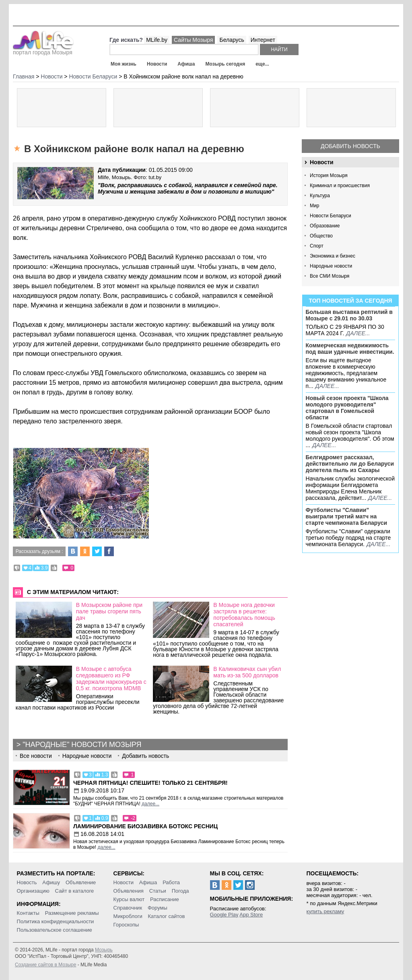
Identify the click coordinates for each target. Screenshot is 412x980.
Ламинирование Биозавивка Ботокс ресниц (145, 826)
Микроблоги (128, 916)
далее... (358, 333)
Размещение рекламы (72, 913)
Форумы (158, 908)
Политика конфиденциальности (56, 921)
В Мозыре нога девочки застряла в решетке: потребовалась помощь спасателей (244, 615)
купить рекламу (325, 911)
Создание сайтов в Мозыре (45, 965)
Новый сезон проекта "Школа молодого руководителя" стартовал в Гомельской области (347, 408)
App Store (251, 915)
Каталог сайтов (167, 916)
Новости (157, 64)
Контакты (28, 913)
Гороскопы (126, 925)
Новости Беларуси (331, 216)
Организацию (33, 891)
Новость (27, 882)
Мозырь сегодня (226, 64)
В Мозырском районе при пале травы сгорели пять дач (109, 611)
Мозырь (104, 950)
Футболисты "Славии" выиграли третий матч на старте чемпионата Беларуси (347, 516)
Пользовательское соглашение (55, 930)
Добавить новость (350, 146)
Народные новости (331, 266)
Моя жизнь (124, 64)
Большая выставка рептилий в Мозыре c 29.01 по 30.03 (349, 315)
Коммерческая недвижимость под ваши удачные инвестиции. (350, 349)
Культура (320, 196)
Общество (321, 236)
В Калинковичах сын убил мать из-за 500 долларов (247, 672)
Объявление (81, 882)
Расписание (165, 899)
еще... (262, 64)
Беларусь (232, 40)
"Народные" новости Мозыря (82, 745)
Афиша (186, 64)
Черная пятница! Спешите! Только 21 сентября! (150, 783)
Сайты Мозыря (193, 40)
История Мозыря (329, 175)
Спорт (317, 246)
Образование (325, 226)
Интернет (263, 40)
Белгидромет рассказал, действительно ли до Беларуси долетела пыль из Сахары (350, 464)
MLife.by (157, 40)
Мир (314, 206)
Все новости (36, 756)
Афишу (51, 882)
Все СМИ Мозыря (330, 276)
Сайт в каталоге (75, 891)
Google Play (224, 915)
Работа (171, 882)
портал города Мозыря (43, 50)
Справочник (128, 908)
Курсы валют (129, 899)
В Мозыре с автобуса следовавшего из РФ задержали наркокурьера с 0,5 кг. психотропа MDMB (111, 679)
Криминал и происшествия (340, 186)
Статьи (158, 891)
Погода (180, 891)
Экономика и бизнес (333, 256)
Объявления (129, 891)
